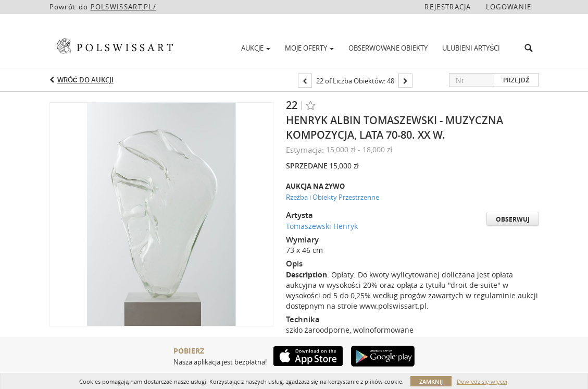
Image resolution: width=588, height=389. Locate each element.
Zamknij (431, 381)
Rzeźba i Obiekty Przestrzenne (333, 197)
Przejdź (516, 80)
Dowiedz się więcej (482, 381)
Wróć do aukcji (85, 80)
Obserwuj (513, 219)
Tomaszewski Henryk (322, 226)
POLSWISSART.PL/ (124, 7)
